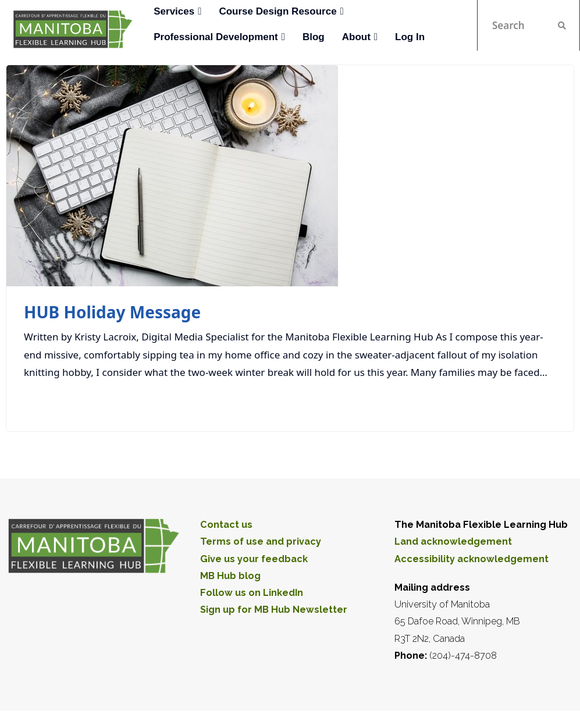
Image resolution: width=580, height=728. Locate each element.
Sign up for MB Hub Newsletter (274, 610)
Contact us (226, 525)
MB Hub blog (230, 576)
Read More (525, 403)
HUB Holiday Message (112, 312)
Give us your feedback (254, 559)
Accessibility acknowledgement (472, 559)
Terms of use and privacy (261, 541)
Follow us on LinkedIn (252, 593)
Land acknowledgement (453, 541)
